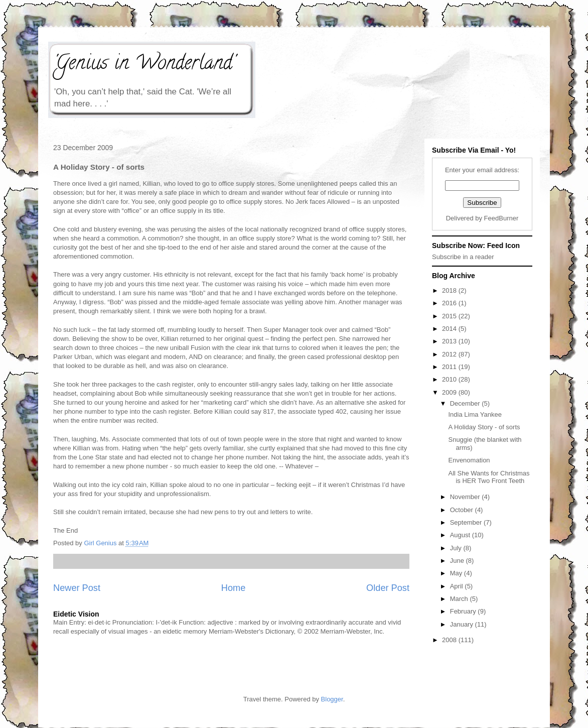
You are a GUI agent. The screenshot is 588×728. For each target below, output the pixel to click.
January (463, 624)
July (457, 548)
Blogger (332, 699)
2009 (450, 392)
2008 (450, 640)
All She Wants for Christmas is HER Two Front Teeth (489, 477)
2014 (450, 329)
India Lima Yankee (475, 414)
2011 (450, 367)
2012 (450, 354)
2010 (450, 379)
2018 (450, 290)
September (467, 522)
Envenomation (469, 460)
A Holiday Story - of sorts (484, 427)
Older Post (388, 588)
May (457, 573)
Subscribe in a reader (463, 257)
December (466, 403)
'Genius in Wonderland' (144, 65)
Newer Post (77, 588)
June (458, 561)
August (461, 535)
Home (234, 588)
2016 (450, 303)
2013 (450, 341)
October (463, 510)
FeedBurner (501, 218)
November (466, 497)
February (464, 611)
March (460, 599)
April (458, 586)
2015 (450, 316)
